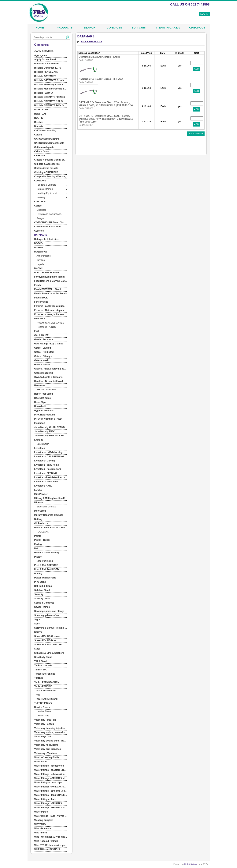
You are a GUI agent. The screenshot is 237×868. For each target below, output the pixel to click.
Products (65, 27)
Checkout (197, 27)
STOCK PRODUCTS (91, 42)
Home (40, 27)
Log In (204, 14)
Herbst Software (191, 864)
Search (89, 27)
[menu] (51, 450)
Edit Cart (139, 27)
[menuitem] (51, 51)
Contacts (114, 27)
